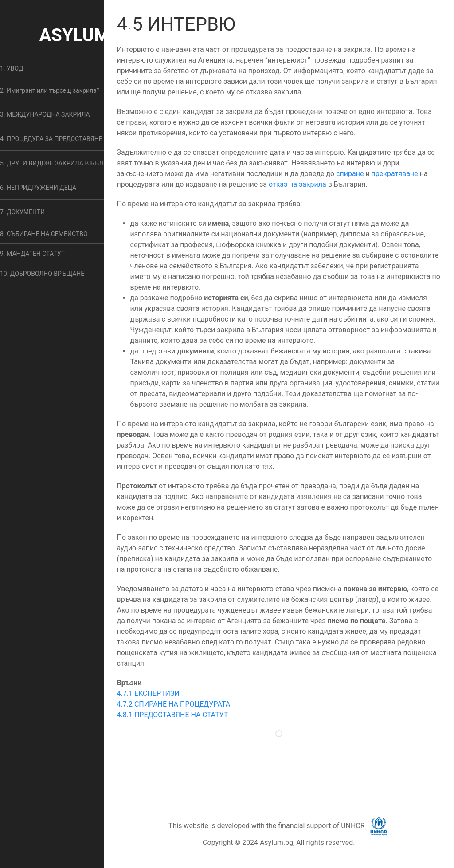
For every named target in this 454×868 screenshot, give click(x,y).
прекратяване (395, 174)
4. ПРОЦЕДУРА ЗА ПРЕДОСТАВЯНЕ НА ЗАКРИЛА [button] (71, 139)
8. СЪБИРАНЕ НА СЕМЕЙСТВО (44, 234)
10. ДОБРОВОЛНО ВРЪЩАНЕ (42, 274)
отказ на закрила (297, 184)
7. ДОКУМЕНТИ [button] (22, 212)
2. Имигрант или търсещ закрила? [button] (50, 90)
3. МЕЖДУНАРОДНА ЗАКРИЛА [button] (45, 114)
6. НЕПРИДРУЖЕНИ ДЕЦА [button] (38, 188)
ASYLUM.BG (88, 35)
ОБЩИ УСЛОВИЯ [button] (270, 769)
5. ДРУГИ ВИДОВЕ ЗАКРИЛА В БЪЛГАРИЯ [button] (61, 163)
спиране (350, 174)
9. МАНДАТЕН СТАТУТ (32, 254)
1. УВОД (12, 68)
